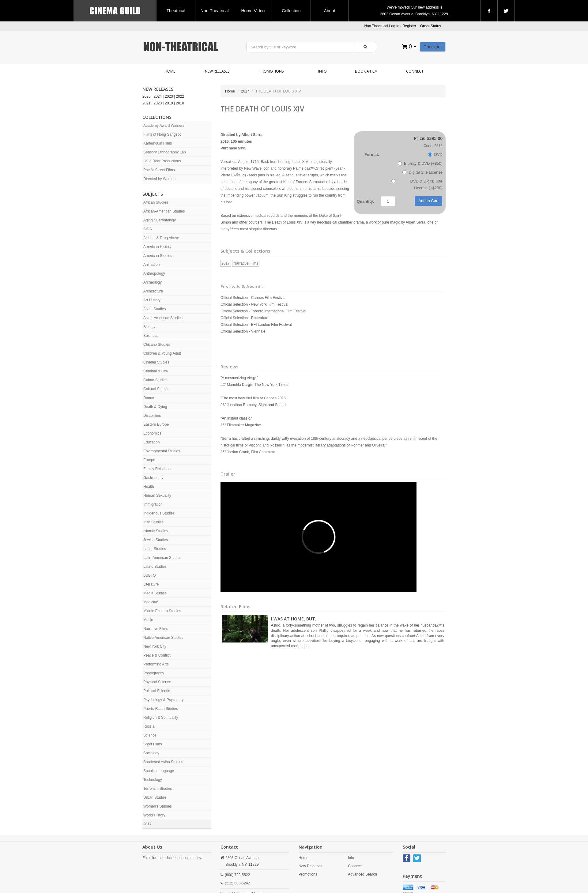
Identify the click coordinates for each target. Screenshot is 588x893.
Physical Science (157, 682)
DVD (435, 154)
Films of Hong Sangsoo (162, 134)
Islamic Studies (156, 531)
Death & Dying (155, 407)
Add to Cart (428, 201)
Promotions (271, 71)
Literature (151, 584)
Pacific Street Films (159, 170)
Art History (152, 300)
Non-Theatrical (215, 11)
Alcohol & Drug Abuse (161, 238)
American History (157, 247)
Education (151, 442)
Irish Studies (153, 522)
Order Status (431, 26)
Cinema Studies (156, 362)
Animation (151, 265)
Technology (153, 780)
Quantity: (366, 201)
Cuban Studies (155, 380)
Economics (152, 433)
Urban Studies (155, 797)
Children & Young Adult (162, 353)
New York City (155, 646)
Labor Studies (155, 549)
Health (149, 487)
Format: (372, 154)
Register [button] (409, 26)
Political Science (157, 691)
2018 (180, 103)
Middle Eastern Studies (162, 611)
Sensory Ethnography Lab (165, 152)
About (330, 11)
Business (151, 336)
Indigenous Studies (159, 513)
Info (322, 71)
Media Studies (155, 593)
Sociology (151, 753)
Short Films (153, 744)
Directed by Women (159, 179)
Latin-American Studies (162, 558)
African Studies (156, 202)
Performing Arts (156, 664)
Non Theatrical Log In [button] (382, 26)
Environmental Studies (162, 451)
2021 (147, 103)
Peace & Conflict (157, 655)
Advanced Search (362, 874)
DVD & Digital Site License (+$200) (417, 185)
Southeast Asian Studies (163, 762)
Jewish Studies (156, 540)
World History (154, 815)
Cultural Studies (156, 389)
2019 (169, 103)
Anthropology (154, 273)
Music (148, 620)
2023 (169, 96)
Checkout (433, 47)
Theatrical (176, 11)
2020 (158, 103)
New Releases (217, 71)
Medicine (151, 602)
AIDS (148, 229)
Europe (149, 460)
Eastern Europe (156, 424)
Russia (149, 726)
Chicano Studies (157, 345)
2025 (147, 96)
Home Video (253, 11)
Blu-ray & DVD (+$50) (420, 163)
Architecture (153, 291)
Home (170, 71)
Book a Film (366, 71)
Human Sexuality (157, 495)
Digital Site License (422, 172)
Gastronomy (153, 478)
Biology (149, 327)
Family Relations (157, 469)
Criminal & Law (156, 371)
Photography (154, 673)
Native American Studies (163, 638)
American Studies (158, 256)
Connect (415, 71)
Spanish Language (159, 771)
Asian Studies (155, 309)
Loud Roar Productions (162, 161)
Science (150, 735)
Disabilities (152, 416)
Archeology (153, 282)
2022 (180, 96)
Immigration (153, 504)
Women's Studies (158, 806)
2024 (158, 96)
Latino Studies (155, 567)
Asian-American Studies (163, 318)
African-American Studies (164, 211)
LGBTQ (150, 575)
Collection (291, 11)
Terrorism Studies (158, 789)
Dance (149, 398)
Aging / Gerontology (160, 220)
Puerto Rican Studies (161, 709)
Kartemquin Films (158, 143)
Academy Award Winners (164, 126)
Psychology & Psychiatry (163, 700)
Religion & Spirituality (161, 718)
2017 (147, 824)
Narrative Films (156, 629)
